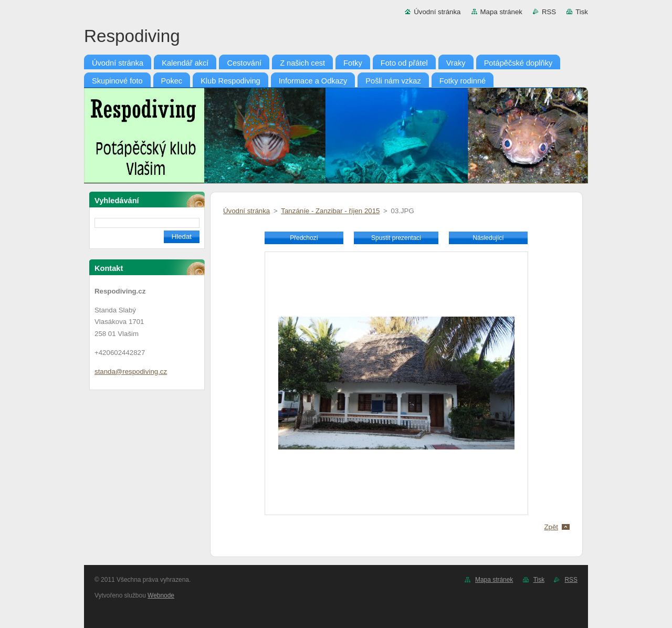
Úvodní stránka (437, 12)
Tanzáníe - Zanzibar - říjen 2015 (330, 211)
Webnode (161, 595)
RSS (549, 12)
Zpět (551, 527)
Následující (488, 238)
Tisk (582, 12)
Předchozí (304, 238)
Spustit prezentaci (396, 238)
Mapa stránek (501, 12)
